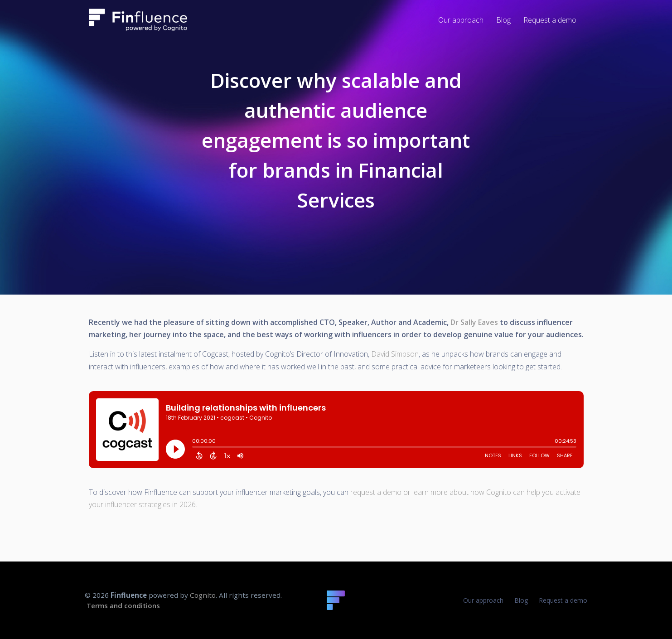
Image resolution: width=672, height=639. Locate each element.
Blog (521, 600)
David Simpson (395, 354)
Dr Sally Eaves (474, 322)
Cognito (203, 595)
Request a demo (563, 600)
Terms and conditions (123, 605)
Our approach (483, 600)
